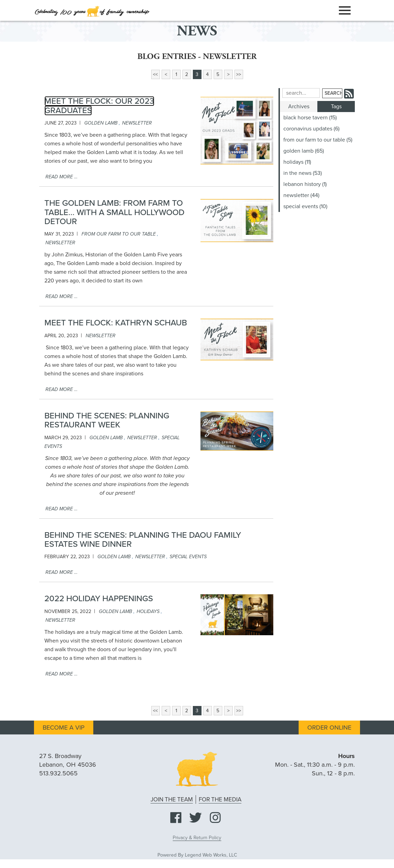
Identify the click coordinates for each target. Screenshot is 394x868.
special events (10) (305, 206)
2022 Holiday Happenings (99, 599)
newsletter (137, 123)
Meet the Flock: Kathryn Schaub (116, 323)
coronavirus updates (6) (311, 129)
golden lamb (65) (304, 151)
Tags (336, 107)
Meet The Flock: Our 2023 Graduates (99, 106)
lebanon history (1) (305, 184)
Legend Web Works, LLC (211, 855)
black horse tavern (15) (310, 118)
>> (239, 74)
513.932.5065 (58, 773)
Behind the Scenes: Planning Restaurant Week (107, 420)
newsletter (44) (301, 195)
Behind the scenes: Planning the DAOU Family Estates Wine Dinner (143, 540)
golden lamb (101, 123)
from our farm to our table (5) (318, 140)
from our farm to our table (119, 234)
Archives (299, 107)
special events (188, 557)
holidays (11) (297, 162)
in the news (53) (303, 173)
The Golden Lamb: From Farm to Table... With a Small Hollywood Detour (114, 212)
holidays (148, 611)
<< (155, 74)
